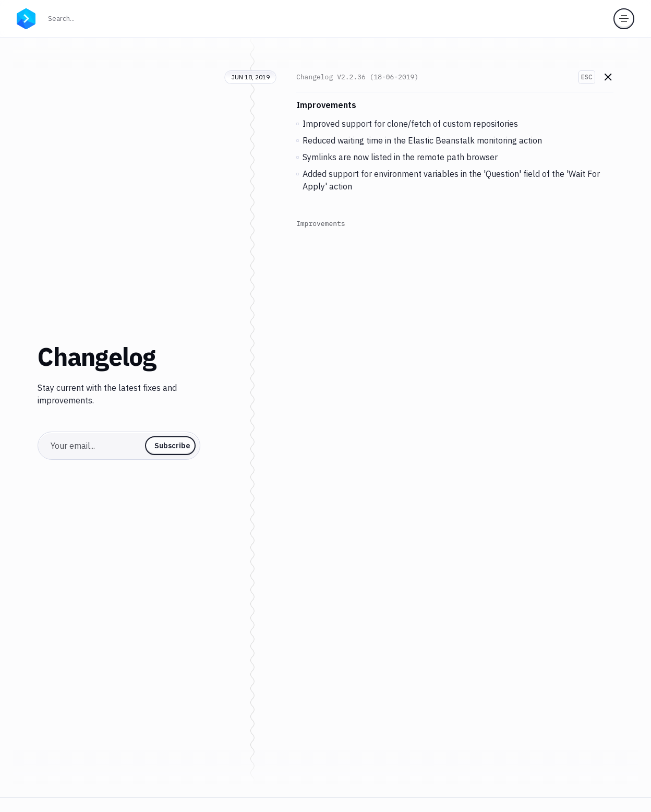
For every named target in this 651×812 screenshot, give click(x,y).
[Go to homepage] (26, 18)
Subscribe (172, 446)
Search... (84, 17)
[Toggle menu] (624, 19)
